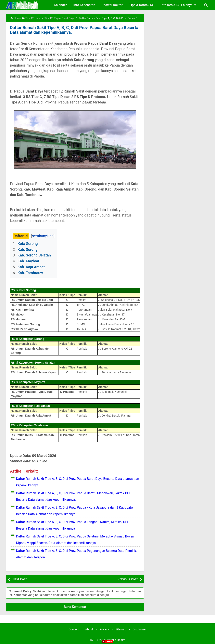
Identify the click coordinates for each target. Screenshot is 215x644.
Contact (74, 629)
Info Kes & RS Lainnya (179, 5)
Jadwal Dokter (112, 5)
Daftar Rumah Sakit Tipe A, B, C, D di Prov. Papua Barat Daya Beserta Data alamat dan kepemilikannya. (73, 30)
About (89, 629)
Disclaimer (140, 629)
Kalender (60, 5)
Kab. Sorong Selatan (34, 255)
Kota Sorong (28, 243)
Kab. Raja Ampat (31, 267)
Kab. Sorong (28, 249)
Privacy (104, 629)
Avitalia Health (116, 640)
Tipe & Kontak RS (142, 5)
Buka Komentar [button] (75, 607)
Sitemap (121, 629)
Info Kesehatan (84, 5)
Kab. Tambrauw (30, 273)
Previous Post (128, 579)
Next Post (20, 579)
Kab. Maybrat (29, 261)
